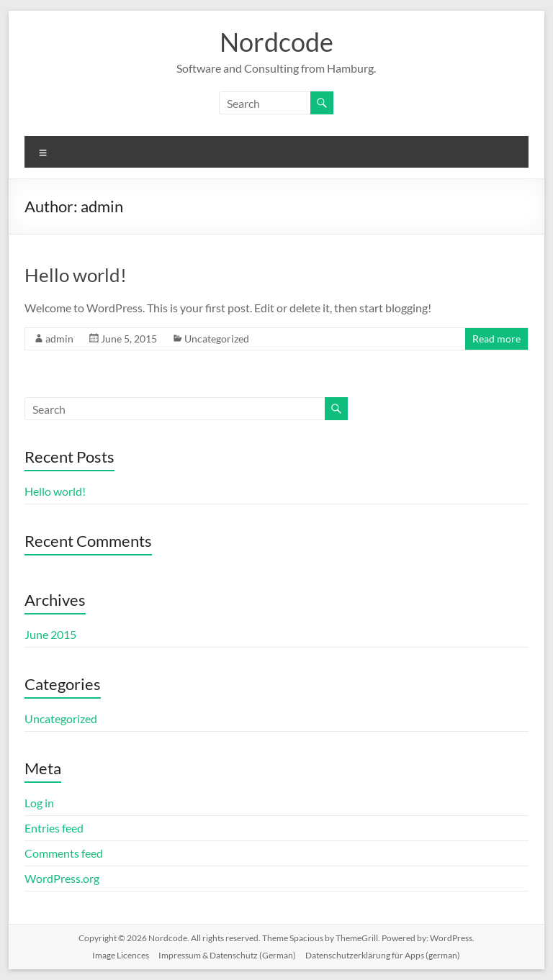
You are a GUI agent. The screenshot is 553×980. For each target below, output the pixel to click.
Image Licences (121, 955)
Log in (39, 803)
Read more (496, 339)
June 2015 (50, 634)
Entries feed (54, 828)
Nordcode (276, 42)
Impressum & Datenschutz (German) (227, 955)
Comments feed (64, 853)
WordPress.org (62, 878)
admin (59, 339)
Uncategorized (217, 339)
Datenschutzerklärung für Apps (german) (383, 955)
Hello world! (76, 275)
